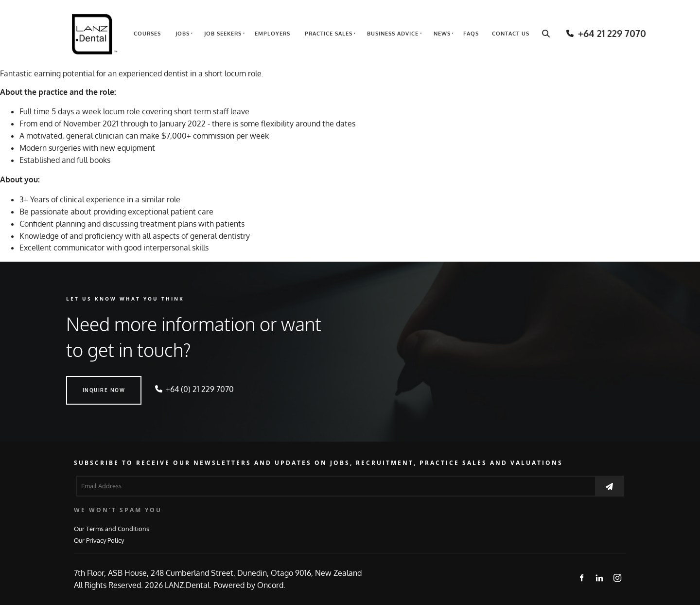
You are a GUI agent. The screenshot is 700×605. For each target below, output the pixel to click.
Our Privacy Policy (99, 540)
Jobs (183, 34)
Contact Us (511, 34)
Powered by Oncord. (249, 585)
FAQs (471, 34)
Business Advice (393, 34)
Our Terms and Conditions (112, 528)
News (442, 34)
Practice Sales (329, 34)
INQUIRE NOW (87, 382)
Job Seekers (223, 34)
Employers (272, 34)
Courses (147, 34)
